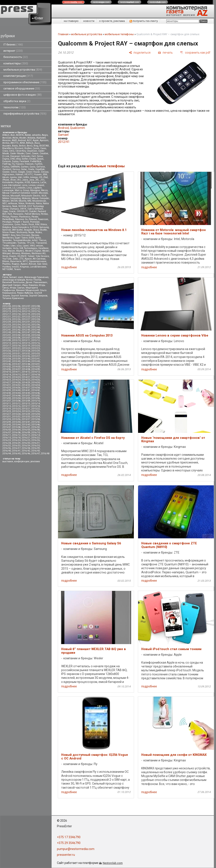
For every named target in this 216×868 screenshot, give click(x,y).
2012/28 (36, 319)
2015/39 (7, 422)
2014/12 (26, 372)
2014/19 (7, 377)
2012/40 (36, 327)
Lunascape (8, 190)
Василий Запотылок (13, 282)
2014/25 (26, 380)
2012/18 (16, 314)
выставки (8, 461)
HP (26, 174)
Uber (13, 246)
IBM (45, 174)
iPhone (6, 180)
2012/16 (36, 311)
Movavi (6, 201)
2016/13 (26, 435)
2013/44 (26, 361)
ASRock (30, 143)
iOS (40, 177)
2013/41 (36, 359)
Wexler (46, 251)
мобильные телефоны (119, 34)
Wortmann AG (39, 253)
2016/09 (26, 432)
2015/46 (36, 425)
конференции (22, 461)
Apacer (24, 264)
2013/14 (16, 343)
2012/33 (7, 325)
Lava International (12, 185)
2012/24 (36, 317)
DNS (13, 159)
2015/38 (36, 419)
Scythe (20, 230)
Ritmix (44, 224)
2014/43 (7, 393)
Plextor (35, 217)
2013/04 (36, 335)
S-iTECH (34, 227)
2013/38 (7, 359)
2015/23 (7, 411)
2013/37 (36, 356)
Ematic (33, 159)
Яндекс (16, 264)
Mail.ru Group (22, 190)
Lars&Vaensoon (38, 267)
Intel (20, 177)
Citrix (12, 151)
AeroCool (7, 138)
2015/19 (7, 409)
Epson (40, 159)
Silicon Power (9, 232)
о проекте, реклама (112, 21)
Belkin (22, 146)
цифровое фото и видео (23, 95)
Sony (13, 235)
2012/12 (36, 309)
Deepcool (15, 156)
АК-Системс (39, 259)
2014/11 (16, 372)
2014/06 (7, 369)
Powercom (43, 219)
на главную (71, 21)
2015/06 (36, 398)
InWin (26, 177)
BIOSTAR (44, 146)
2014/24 (16, 380)
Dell (34, 156)
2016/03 (7, 430)
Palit (10, 214)
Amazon (7, 140)
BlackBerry (8, 148)
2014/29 (26, 383)
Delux (40, 156)
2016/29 (16, 443)
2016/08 (16, 432)
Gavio (32, 167)
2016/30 (26, 443)
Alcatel (23, 138)
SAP (14, 230)
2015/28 (16, 414)
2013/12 (36, 340)
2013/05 (7, 338)
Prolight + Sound (21, 222)
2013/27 (16, 351)
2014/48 (16, 396)
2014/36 (16, 388)
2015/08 (16, 401)
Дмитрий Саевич (12, 285)
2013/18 (16, 346)
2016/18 (16, 438)
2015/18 (36, 406)
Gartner (25, 167)
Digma (6, 159)
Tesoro (17, 269)
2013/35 (16, 356)
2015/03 (7, 398)
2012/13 (7, 311)
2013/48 (26, 364)
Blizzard (19, 148)
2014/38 (36, 388)
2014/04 (26, 367)
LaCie (43, 182)
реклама (35, 461)
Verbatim (7, 248)
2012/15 (26, 311)
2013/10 (16, 340)
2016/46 (26, 454)
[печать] (165, 52)
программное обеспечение (25, 82)
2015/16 (16, 406)
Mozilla (22, 201)
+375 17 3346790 (69, 837)
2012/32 (36, 322)
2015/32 (16, 417)
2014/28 (16, 383)
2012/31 (26, 322)
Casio (43, 148)
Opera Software (35, 209)
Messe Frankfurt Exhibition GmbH (20, 193)
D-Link (6, 156)
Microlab (43, 193)
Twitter (6, 246)
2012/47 (26, 332)
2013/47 (16, 364)
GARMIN (15, 167)
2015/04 (16, 398)
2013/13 (7, 343)
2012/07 (26, 306)
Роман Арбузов (25, 293)
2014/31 (7, 385)
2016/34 (26, 446)
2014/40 (16, 390)
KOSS (27, 182)
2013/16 (36, 343)
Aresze (32, 264)
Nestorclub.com (113, 863)
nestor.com (73, 2)
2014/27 (7, 383)
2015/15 (7, 406)
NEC (5, 203)
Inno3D (15, 267)
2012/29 (7, 322)
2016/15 (7, 438)
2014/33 (26, 385)
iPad (45, 177)
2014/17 (26, 375)
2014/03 (16, 367)
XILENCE (22, 256)
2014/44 (16, 393)
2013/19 (26, 346)
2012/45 (7, 332)
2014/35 (7, 388)
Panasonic (18, 214)
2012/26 (16, 319)
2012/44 (36, 330)
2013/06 (16, 338)
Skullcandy (22, 232)
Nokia (39, 203)
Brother (28, 148)
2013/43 (16, 361)
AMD (14, 140)
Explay (15, 161)
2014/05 (36, 367)
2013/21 (7, 348)
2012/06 (16, 306)
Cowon (35, 153)
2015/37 (26, 419)
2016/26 (36, 440)
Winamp (16, 253)
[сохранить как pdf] (195, 52)
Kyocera (35, 182)
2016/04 (16, 430)
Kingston (19, 182)
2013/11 (26, 340)
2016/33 (16, 446)
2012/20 (36, 314)
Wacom (11, 251)
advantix (36, 135)
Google (22, 172)
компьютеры (16, 63)
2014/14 (7, 375)
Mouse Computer (40, 198)
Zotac (15, 259)
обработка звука (17, 101)
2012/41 (7, 330)
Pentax (44, 214)
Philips (6, 217)
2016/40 (7, 451)
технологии (15, 107)
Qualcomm (8, 224)
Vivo (4, 251)
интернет (13, 51)
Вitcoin (6, 261)
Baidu (15, 146)
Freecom (29, 164)
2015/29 (26, 414)
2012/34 (16, 325)
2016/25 (26, 440)
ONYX (23, 209)
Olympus (14, 209)
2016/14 (36, 435)
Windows (26, 253)
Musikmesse (39, 201)
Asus (37, 143)
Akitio (15, 138)
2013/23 (16, 348)
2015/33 (26, 417)
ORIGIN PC (22, 211)
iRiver (13, 180)
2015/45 (26, 425)
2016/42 (26, 451)
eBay (18, 159)
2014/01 (36, 364)
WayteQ (20, 251)
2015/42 (36, 422)
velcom (39, 246)
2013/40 (26, 359)
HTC (30, 174)
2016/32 (7, 446)
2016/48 (45, 454)
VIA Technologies (28, 248)
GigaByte (40, 169)
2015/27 (7, 414)
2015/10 (36, 401)
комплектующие (18, 76)
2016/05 (26, 430)
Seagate (28, 230)
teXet (35, 240)
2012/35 (26, 325)
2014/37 (26, 388)
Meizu (44, 190)
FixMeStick (36, 161)
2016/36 (7, 448)
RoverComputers (20, 227)
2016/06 (36, 430)
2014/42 (36, 390)
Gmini (14, 172)
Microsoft (15, 196)
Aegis (45, 135)
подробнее (69, 267)
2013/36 (26, 356)
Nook (15, 206)
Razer (24, 224)
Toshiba (21, 243)
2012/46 (16, 332)
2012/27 (26, 319)
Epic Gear (42, 264)
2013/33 (36, 354)
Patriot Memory (32, 214)
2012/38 (16, 327)
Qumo (17, 224)
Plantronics (25, 217)
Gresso (45, 172)
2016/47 (36, 454)
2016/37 (16, 448)
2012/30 (16, 322)
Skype (31, 232)
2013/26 (7, 351)
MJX (44, 196)
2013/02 (16, 335)
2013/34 (7, 356)
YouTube (7, 259)
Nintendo (30, 203)
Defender (26, 156)
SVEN (31, 238)
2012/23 (26, 317)
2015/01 (26, 396)
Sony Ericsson (23, 235)
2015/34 (36, 417)
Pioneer (14, 217)
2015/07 (7, 401)
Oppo (5, 211)
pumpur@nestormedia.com (76, 849)
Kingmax (24, 267)
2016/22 (36, 438)
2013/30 (7, 354)
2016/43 (36, 451)
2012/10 (16, 309)
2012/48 (36, 332)
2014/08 (26, 369)
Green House (33, 172)
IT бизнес (13, 45)
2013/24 (26, 348)
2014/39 (7, 390)
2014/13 (36, 372)
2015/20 (16, 409)
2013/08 (36, 338)
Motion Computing (12, 198)
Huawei (38, 174)
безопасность (16, 57)
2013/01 (7, 335)
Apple (36, 140)
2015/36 (16, 419)
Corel (28, 153)
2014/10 (7, 372)
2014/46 (36, 393)
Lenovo (32, 185)
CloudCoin (32, 151)
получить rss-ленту (144, 21)
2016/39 (36, 448)
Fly (13, 164)
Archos (6, 143)
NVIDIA (22, 206)
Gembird (7, 169)
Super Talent (21, 238)
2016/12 (16, 435)
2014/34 (36, 385)
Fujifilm (39, 164)
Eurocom (7, 161)
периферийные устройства (25, 114)
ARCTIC (15, 143)
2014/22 (36, 377)
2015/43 (7, 425)
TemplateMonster (22, 240)
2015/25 (26, 411)
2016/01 (26, 427)
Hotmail (19, 174)
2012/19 (26, 314)
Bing (36, 146)
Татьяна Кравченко (13, 298)
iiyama (13, 177)
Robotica (7, 227)
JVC (42, 180)
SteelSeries (8, 238)
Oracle (12, 211)
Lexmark (7, 188)
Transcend (41, 243)
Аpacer (28, 259)
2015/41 (26, 422)
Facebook (24, 161)
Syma (38, 238)
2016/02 (36, 427)
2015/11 (7, 404)
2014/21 (26, 377)
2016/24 (16, 440)
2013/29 (36, 351)
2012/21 (7, 317)
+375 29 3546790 (69, 843)
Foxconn (20, 164)
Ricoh (31, 224)
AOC (29, 140)
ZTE (21, 259)
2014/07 (16, 369)
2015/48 (16, 427)
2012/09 (7, 309)
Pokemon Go (21, 219)
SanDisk (7, 230)
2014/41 (26, 390)
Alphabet (41, 138)
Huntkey (7, 267)
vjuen (21, 277)
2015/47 (7, 427)
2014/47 (7, 396)
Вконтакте (16, 261)
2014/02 (7, 367)
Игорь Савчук (17, 288)
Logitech (37, 188)
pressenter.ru (66, 855)
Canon (36, 148)
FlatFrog (7, 164)
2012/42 (16, 330)
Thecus (42, 240)
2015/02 (36, 396)
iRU (19, 180)
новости (89, 21)
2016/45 (16, 454)
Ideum (6, 177)
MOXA (14, 201)
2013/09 (7, 340)
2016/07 (7, 432)
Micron (6, 196)
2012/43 (26, 330)
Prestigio (7, 222)
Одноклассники (38, 261)
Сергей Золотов (19, 296)
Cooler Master (17, 153)
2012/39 (26, 327)
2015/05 (26, 398)
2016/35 (36, 446)
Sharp (36, 230)
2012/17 (7, 314)
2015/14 (36, 404)
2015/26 (36, 411)
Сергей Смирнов (38, 296)
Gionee (6, 172)
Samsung (44, 227)
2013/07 (26, 338)
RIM (37, 224)
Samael (13, 277)
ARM (22, 143)
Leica (25, 185)
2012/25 (7, 319)
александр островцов (14, 280)
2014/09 (36, 369)
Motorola (26, 198)
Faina (5, 277)
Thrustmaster (9, 243)
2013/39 (16, 359)
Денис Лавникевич (36, 282)
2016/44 (7, 454)
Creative (44, 153)
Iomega (34, 177)
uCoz (19, 246)
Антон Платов (34, 280)
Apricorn (44, 140)
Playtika (6, 264)
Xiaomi (13, 256)
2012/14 (16, 311)
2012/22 (16, 317)
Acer (13, 135)
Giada (31, 169)
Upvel (26, 246)
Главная (63, 34)
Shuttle (43, 230)
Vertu (16, 248)
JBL (37, 180)
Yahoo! (31, 256)
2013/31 (16, 354)
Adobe (28, 135)
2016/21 (26, 438)
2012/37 (7, 327)
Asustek (7, 146)
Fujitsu (6, 167)
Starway (35, 235)
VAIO (32, 246)
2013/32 (26, 354)
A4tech (6, 135)
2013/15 (26, 343)
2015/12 (16, 404)
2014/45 (26, 393)
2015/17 (26, 406)
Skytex (39, 232)
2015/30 (36, 414)
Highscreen (8, 174)
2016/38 (26, 448)
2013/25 (36, 348)
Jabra (25, 180)
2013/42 (7, 361)
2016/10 (36, 432)
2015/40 (16, 422)
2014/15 (16, 375)
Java (32, 180)
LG (14, 188)
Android (22, 140)
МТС (25, 261)
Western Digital (33, 251)
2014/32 (16, 385)
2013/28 (26, 351)
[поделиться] (140, 52)
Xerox (5, 256)
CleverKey (21, 151)
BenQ (30, 146)
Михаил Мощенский (27, 290)
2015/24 (16, 411)
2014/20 (16, 377)
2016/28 (7, 443)
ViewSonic (43, 248)
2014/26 (36, 380)
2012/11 (26, 309)
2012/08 (36, 306)
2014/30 (36, 383)
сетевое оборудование (22, 88)
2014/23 (7, 380)
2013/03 (26, 335)
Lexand (40, 185)
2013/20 (36, 346)
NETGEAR (8, 269)
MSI (29, 201)
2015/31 (7, 417)
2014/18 (36, 375)
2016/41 (16, 451)
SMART (6, 235)
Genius (16, 169)
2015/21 (26, 409)
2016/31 (36, 443)
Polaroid (33, 219)
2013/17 (7, 346)
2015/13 (26, 404)
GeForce (41, 167)
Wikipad (7, 253)
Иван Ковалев (30, 285)
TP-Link (31, 243)
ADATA (20, 135)
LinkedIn (21, 188)
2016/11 (7, 435)
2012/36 (36, 325)
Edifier (25, 159)
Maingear (35, 190)
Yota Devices (42, 256)
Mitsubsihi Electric (31, 196)
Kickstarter (8, 182)
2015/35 (7, 419)
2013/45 (36, 361)
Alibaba (31, 138)
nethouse (13, 203)
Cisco (5, 151)
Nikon (21, 203)
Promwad (35, 222)
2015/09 (26, 401)
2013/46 (7, 364)
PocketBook (8, 219)
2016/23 (7, 440)
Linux (29, 188)
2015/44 (16, 425)
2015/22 (36, 409)
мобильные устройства (23, 70)
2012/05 (7, 306)
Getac (24, 169)
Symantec (7, 240)
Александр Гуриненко (36, 277)
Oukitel (33, 211)
